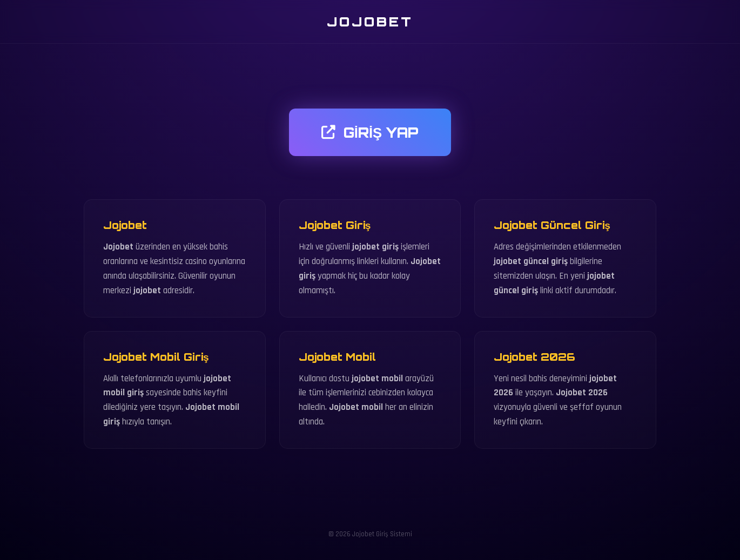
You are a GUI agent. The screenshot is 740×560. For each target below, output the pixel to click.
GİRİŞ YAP (370, 132)
